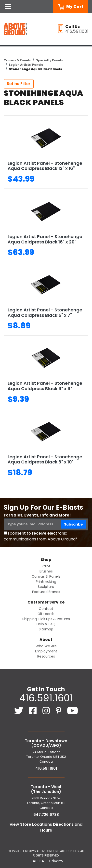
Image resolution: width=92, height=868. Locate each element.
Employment (46, 651)
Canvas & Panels (17, 60)
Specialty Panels (49, 60)
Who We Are (46, 646)
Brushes (46, 571)
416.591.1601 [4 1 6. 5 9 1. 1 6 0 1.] (46, 698)
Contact (46, 609)
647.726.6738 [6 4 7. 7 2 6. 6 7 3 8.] (46, 815)
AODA (38, 861)
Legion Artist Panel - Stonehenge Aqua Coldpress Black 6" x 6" (45, 386)
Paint (46, 566)
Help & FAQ (46, 624)
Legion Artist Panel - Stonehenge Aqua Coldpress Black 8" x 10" (45, 459)
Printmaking (46, 582)
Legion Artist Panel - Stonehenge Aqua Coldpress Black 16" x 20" (45, 239)
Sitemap (46, 629)
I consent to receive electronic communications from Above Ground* (41, 536)
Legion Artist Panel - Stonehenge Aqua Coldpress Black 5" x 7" (45, 313)
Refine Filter (19, 84)
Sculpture (46, 587)
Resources (46, 656)
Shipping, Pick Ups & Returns (46, 619)
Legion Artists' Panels (26, 65)
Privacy (56, 861)
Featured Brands (46, 592)
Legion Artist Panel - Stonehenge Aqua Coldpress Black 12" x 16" (45, 166)
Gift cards (46, 614)
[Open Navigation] (8, 7)
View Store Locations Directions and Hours (46, 827)
